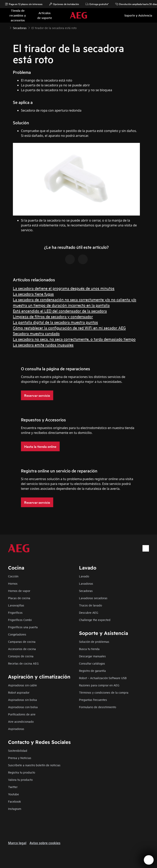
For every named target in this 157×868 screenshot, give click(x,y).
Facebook (15, 801)
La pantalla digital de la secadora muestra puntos (55, 322)
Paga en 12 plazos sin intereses (24, 4)
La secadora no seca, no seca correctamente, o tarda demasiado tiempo (74, 339)
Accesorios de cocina (22, 649)
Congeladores (17, 634)
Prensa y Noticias (20, 758)
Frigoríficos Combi (20, 620)
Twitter (13, 787)
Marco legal (17, 843)
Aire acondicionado (21, 721)
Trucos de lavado (90, 605)
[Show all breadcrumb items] (6, 27)
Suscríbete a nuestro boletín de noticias (34, 765)
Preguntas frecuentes (93, 700)
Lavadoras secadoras (93, 598)
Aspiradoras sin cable (22, 685)
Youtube (14, 794)
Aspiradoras (16, 729)
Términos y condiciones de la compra (104, 692)
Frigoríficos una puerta (23, 627)
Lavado (84, 576)
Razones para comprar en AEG (99, 685)
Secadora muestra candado (36, 333)
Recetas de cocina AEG (23, 663)
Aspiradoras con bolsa (23, 707)
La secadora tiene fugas (33, 294)
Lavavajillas (16, 605)
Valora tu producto (20, 780)
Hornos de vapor (19, 591)
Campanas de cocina (22, 641)
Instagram (15, 809)
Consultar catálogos (92, 663)
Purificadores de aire (22, 714)
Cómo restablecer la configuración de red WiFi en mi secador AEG (69, 328)
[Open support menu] (149, 860)
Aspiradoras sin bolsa (22, 700)
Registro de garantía (92, 671)
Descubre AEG (89, 612)
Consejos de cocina (21, 656)
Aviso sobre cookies (45, 843)
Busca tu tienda (89, 649)
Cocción (13, 576)
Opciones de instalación (64, 4)
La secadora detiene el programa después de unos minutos (64, 288)
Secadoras (86, 591)
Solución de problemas (94, 641)
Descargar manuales (92, 656)
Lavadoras (86, 583)
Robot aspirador (19, 692)
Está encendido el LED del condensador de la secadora (60, 311)
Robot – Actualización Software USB (103, 678)
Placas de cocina (19, 598)
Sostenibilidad (18, 750)
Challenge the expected (95, 620)
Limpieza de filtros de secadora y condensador (53, 316)
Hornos (13, 583)
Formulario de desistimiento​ (98, 707)
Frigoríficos (15, 612)
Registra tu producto (22, 772)
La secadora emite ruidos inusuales (43, 345)
